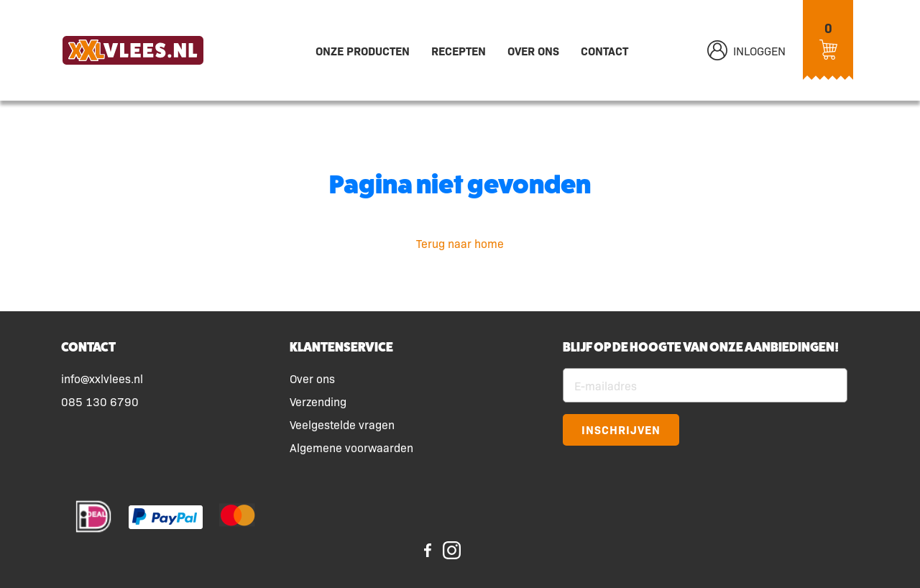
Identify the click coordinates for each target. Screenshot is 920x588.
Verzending (318, 401)
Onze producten (363, 50)
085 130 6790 (100, 401)
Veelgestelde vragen (342, 424)
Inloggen (746, 50)
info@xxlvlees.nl (102, 378)
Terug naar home (460, 243)
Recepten (459, 50)
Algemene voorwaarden (351, 447)
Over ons (533, 50)
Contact (604, 50)
